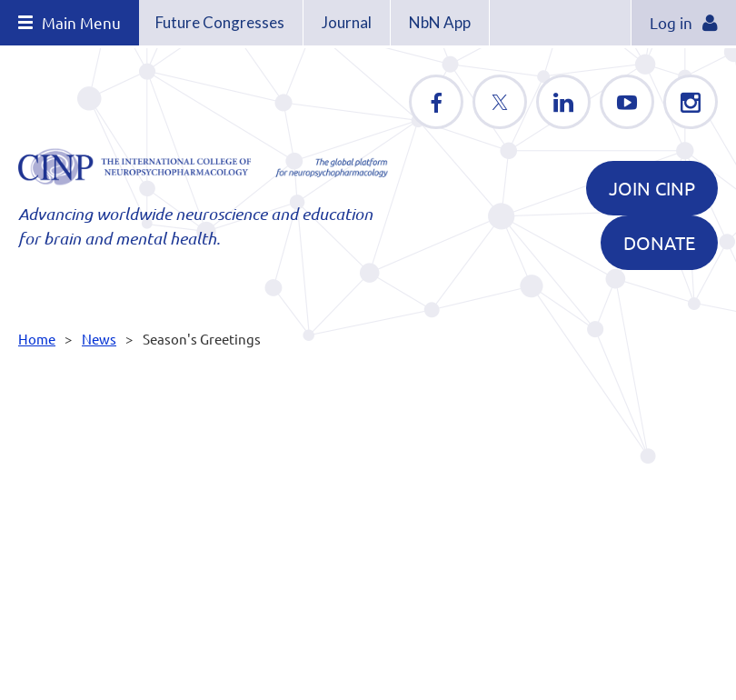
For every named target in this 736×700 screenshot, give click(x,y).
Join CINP (652, 188)
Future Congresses (220, 22)
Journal (347, 22)
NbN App (440, 22)
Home (37, 339)
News (99, 339)
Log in (671, 22)
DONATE (659, 242)
